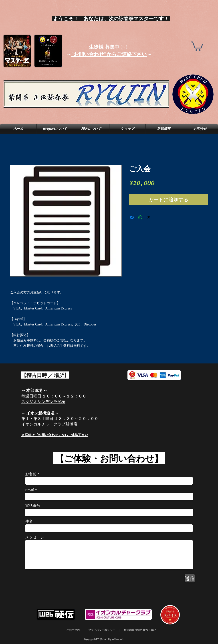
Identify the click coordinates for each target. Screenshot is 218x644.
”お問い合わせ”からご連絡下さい (109, 54)
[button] (197, 46)
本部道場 (35, 390)
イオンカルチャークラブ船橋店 (49, 424)
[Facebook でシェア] (132, 217)
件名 (29, 521)
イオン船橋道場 (40, 413)
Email (30, 490)
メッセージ (35, 537)
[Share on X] (149, 217)
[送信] (190, 578)
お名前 (31, 474)
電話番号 (33, 506)
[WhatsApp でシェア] (140, 217)
